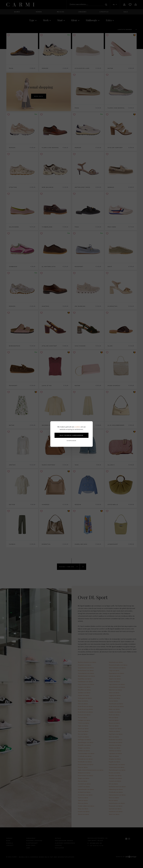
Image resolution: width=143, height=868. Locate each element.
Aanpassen (71, 441)
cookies (77, 427)
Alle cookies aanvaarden (72, 435)
